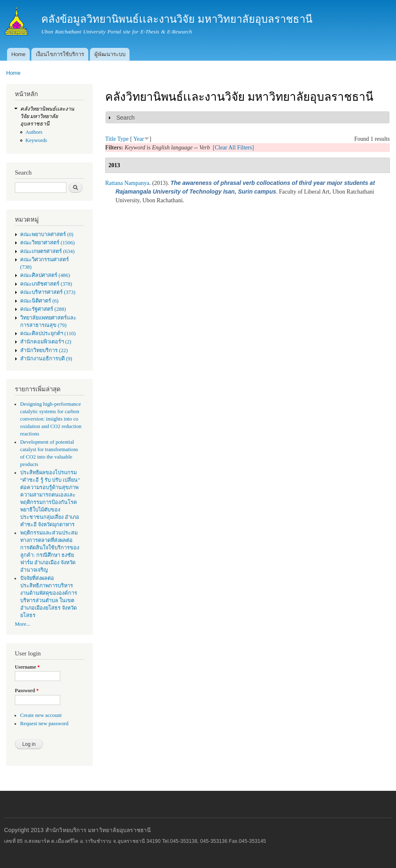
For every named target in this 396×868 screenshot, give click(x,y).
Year (139, 139)
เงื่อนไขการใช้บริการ (60, 54)
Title (111, 139)
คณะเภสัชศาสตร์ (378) (46, 284)
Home (18, 54)
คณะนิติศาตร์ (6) (39, 301)
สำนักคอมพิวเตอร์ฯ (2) (46, 342)
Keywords (37, 140)
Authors (34, 132)
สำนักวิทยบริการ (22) (44, 350)
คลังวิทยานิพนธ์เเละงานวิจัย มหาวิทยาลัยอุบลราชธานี (47, 116)
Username (27, 667)
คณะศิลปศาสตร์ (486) (45, 275)
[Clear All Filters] (233, 148)
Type (123, 139)
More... (22, 624)
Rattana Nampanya (127, 183)
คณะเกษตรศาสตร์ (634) (47, 251)
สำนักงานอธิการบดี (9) (46, 359)
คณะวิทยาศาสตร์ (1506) (47, 243)
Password (27, 691)
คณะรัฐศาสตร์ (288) (43, 309)
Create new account (41, 715)
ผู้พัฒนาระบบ (110, 54)
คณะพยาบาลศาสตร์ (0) (47, 234)
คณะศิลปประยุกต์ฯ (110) (48, 333)
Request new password (44, 724)
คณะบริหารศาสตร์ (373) (48, 292)
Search (125, 118)
